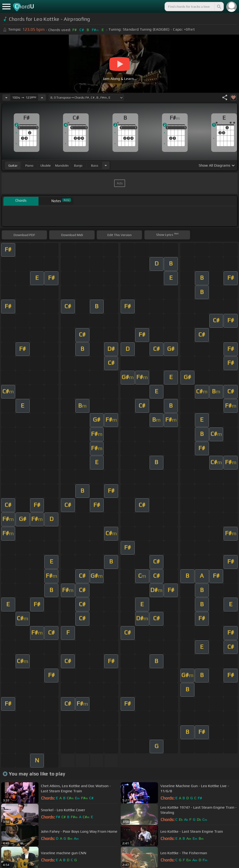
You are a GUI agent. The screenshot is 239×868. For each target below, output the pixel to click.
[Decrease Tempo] (6, 97)
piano (29, 165)
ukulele (46, 165)
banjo (78, 165)
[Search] (219, 7)
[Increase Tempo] (42, 97)
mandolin (62, 165)
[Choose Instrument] (106, 165)
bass (95, 165)
